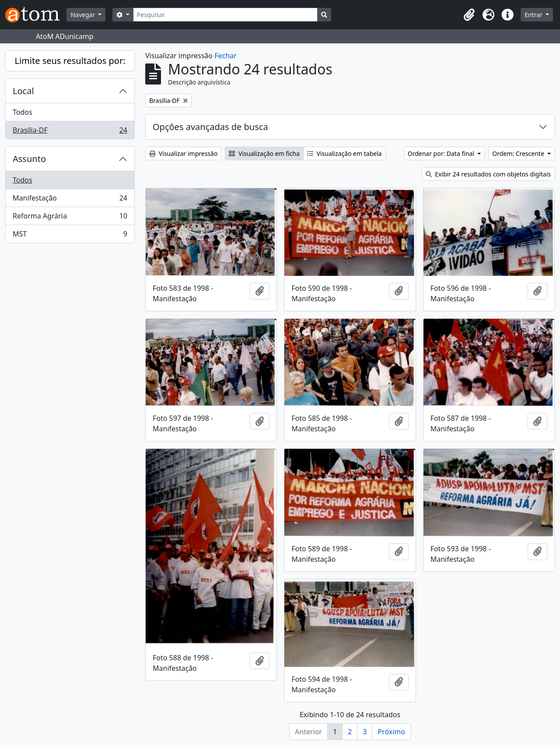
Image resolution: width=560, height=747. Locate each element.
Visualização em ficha (264, 153)
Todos (23, 112)
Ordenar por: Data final (442, 153)
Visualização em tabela (345, 153)
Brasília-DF (70, 132)
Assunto (29, 159)
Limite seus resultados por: (70, 61)
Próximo (391, 732)
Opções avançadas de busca (210, 127)
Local (23, 91)
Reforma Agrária (70, 218)
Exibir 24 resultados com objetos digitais (488, 174)
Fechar (225, 56)
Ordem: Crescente (519, 153)
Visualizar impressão (183, 153)
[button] (469, 15)
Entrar (534, 15)
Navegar (83, 15)
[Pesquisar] (226, 15)
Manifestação (70, 200)
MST (70, 236)
